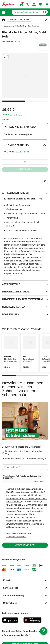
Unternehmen (10, 603)
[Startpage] (8, 4)
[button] (4, 12)
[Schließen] (46, 20)
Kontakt (7, 580)
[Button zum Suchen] (45, 12)
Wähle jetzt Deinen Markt (19, 20)
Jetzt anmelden (25, 545)
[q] (27, 12)
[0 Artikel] (25, 162)
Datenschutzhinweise (16, 537)
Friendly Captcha (39, 482)
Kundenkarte (17, 115)
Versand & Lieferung (14, 595)
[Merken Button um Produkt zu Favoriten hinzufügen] (45, 181)
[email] (25, 467)
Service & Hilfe (11, 588)
